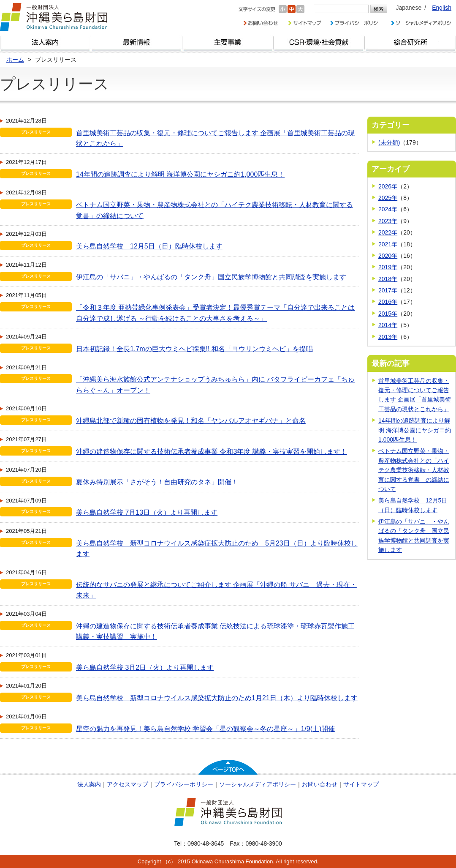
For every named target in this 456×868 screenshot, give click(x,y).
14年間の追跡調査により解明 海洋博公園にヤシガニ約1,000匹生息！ (180, 174)
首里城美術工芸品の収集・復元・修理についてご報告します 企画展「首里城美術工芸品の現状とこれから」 (215, 138)
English (442, 8)
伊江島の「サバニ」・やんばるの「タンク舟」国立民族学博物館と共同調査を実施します (211, 277)
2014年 (388, 325)
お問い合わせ (320, 784)
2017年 (388, 290)
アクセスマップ (128, 784)
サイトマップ (361, 784)
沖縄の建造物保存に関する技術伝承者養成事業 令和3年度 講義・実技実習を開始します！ (212, 452)
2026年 (388, 186)
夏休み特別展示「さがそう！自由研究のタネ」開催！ (157, 482)
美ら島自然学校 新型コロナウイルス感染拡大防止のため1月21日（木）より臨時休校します (217, 698)
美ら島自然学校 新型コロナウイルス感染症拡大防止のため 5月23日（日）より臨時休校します (217, 549)
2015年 (388, 314)
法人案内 (89, 784)
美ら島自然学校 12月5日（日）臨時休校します (149, 246)
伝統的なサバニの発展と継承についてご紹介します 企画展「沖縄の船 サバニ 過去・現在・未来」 (216, 590)
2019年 (388, 267)
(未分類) (389, 142)
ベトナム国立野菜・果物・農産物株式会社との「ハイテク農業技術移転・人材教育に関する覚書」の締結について (214, 210)
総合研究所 (410, 42)
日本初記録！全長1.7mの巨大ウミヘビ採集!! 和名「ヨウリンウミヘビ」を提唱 (194, 349)
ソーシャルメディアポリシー (258, 784)
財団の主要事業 (228, 42)
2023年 (388, 221)
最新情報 (137, 42)
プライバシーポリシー (184, 784)
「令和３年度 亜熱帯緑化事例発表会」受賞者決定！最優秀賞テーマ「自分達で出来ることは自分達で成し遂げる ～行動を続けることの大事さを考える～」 (215, 313)
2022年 (388, 232)
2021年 (388, 244)
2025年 (388, 198)
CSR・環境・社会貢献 (319, 42)
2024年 (388, 209)
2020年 (388, 256)
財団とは (46, 42)
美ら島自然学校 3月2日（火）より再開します (145, 667)
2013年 (388, 337)
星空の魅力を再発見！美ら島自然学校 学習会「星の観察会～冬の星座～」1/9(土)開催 (205, 729)
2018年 (388, 279)
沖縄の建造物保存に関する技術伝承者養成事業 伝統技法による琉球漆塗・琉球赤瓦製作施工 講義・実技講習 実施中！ (215, 632)
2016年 (388, 302)
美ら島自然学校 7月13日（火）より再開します (147, 512)
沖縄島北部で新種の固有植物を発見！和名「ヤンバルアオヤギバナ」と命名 (191, 421)
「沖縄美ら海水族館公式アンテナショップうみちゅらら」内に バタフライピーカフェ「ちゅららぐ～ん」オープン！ (215, 385)
